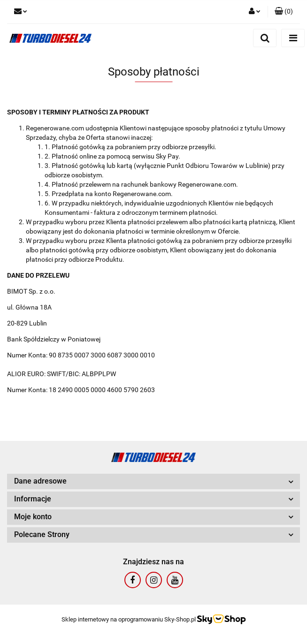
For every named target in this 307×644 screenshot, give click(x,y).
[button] (284, 12)
